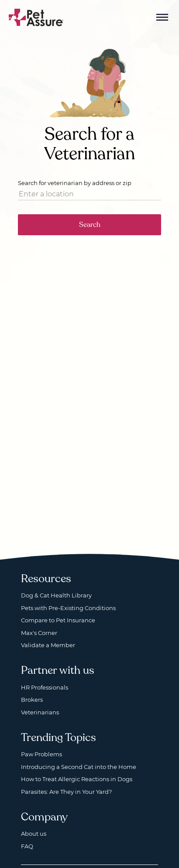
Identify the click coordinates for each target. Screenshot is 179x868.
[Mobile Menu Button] (162, 17)
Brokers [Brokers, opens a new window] (32, 700)
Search (90, 225)
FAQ (27, 846)
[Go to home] (36, 17)
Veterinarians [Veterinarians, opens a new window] (40, 712)
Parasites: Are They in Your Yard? (66, 792)
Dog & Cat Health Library (56, 595)
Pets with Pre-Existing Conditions (68, 608)
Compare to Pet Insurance (58, 620)
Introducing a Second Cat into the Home (79, 767)
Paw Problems (41, 754)
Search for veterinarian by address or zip (75, 183)
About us (34, 834)
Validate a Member (48, 645)
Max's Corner (39, 633)
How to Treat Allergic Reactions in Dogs (77, 779)
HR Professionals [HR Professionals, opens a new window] (45, 687)
